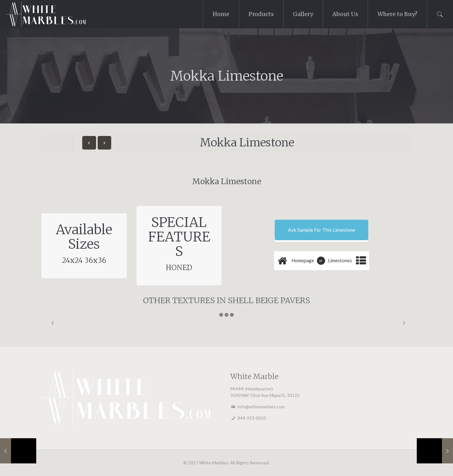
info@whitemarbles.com (261, 407)
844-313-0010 (252, 418)
